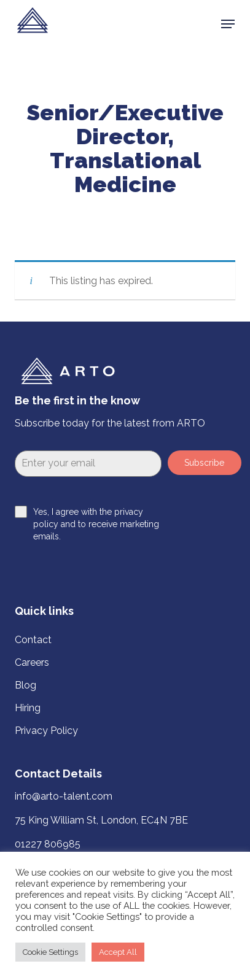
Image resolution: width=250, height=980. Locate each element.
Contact (33, 640)
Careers (32, 662)
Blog (25, 685)
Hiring (28, 708)
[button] (228, 24)
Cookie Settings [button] (50, 952)
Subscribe (204, 463)
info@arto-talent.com (64, 796)
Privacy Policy (46, 731)
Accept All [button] (118, 952)
